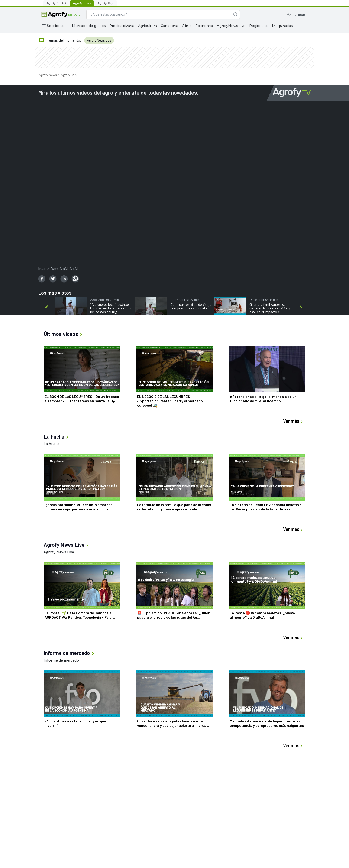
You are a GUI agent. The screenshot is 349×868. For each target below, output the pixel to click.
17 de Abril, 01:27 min (185, 300)
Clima (187, 26)
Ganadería (169, 26)
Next (302, 307)
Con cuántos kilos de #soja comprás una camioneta (191, 306)
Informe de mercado (61, 660)
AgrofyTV (67, 75)
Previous (47, 307)
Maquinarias (282, 26)
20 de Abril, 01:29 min (105, 300)
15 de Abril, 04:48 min (264, 300)
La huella (52, 444)
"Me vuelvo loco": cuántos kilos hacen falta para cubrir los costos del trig (111, 308)
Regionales (259, 26)
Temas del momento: (60, 40)
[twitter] (53, 279)
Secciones (56, 26)
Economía (204, 26)
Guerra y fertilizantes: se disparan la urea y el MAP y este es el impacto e (270, 308)
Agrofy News (48, 75)
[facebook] (42, 279)
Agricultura (147, 26)
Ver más (294, 421)
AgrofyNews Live (231, 26)
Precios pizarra (122, 26)
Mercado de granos (89, 26)
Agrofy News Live (99, 40)
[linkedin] (64, 279)
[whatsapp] (75, 279)
